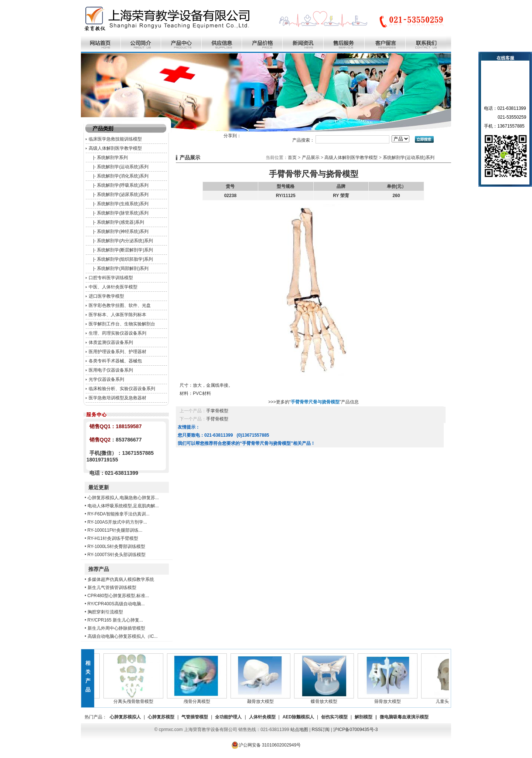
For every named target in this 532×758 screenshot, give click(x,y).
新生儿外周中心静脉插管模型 (116, 628)
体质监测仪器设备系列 (111, 342)
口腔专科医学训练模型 (111, 278)
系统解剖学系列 (112, 158)
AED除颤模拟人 (298, 717)
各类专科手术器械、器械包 (115, 361)
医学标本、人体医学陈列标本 (117, 315)
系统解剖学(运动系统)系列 (123, 167)
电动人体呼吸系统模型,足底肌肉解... (123, 506)
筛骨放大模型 (391, 699)
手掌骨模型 (217, 411)
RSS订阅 (321, 730)
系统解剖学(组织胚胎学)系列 (125, 259)
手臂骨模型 (217, 419)
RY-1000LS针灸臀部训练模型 (117, 546)
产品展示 (311, 158)
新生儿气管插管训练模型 (112, 588)
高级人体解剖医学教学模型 (115, 148)
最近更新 (99, 487)
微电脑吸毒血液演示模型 (404, 717)
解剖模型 (364, 717)
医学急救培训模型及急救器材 (117, 398)
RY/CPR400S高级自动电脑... (116, 604)
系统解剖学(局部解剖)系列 (123, 268)
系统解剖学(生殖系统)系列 (123, 204)
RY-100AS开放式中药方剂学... (117, 522)
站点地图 (299, 730)
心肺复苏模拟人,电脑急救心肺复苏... (123, 498)
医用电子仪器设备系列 (111, 370)
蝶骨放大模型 (327, 699)
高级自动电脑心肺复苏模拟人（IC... (123, 636)
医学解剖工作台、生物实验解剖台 (122, 324)
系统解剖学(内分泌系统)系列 (125, 241)
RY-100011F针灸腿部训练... (115, 530)
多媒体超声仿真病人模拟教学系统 (121, 579)
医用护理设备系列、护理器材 (117, 352)
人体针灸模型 (262, 717)
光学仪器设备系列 (106, 379)
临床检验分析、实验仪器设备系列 (122, 389)
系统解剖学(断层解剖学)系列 (125, 250)
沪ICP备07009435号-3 (355, 730)
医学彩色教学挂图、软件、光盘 (120, 305)
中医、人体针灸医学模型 (113, 287)
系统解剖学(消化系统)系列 (123, 176)
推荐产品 (99, 569)
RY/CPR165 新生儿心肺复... (115, 620)
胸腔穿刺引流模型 (105, 612)
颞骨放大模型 (263, 699)
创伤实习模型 (334, 717)
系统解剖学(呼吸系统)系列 (123, 185)
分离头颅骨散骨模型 (136, 699)
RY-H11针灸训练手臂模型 (113, 538)
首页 (292, 158)
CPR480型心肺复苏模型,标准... (118, 596)
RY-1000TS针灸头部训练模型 (117, 555)
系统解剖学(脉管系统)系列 (123, 213)
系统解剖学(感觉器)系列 (120, 222)
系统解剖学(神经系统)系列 (123, 231)
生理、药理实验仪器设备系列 (117, 333)
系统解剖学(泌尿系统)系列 (123, 194)
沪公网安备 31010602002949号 (266, 745)
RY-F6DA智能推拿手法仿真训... (119, 514)
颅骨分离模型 (200, 699)
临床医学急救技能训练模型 (115, 139)
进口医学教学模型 (106, 296)
